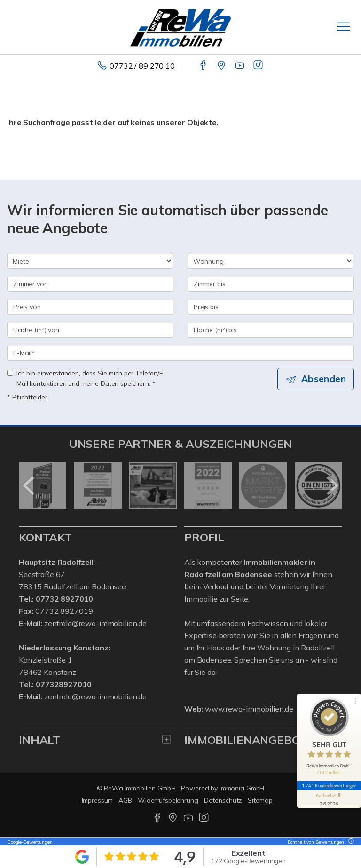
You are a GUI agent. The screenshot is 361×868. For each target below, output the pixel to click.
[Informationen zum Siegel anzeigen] (329, 799)
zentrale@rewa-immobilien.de (95, 623)
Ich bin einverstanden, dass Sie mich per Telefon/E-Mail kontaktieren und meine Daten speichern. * (86, 378)
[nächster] (332, 485)
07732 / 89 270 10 (142, 66)
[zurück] (29, 485)
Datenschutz (223, 800)
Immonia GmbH (242, 788)
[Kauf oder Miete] (90, 261)
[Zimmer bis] (271, 284)
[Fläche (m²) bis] (271, 330)
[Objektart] (271, 261)
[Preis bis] (271, 307)
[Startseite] (180, 27)
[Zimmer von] (90, 284)
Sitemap (260, 800)
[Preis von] (90, 307)
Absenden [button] (324, 379)
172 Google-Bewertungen (248, 861)
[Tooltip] (350, 842)
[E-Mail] (180, 353)
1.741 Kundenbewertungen (329, 785)
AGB (125, 800)
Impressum (98, 800)
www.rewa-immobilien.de (249, 709)
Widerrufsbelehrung (168, 800)
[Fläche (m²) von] (90, 330)
